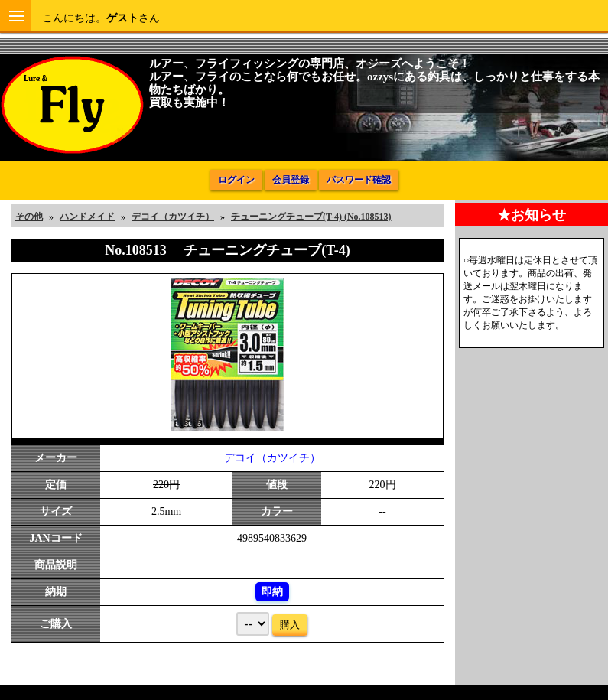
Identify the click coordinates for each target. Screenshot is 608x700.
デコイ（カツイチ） (272, 458)
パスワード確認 (359, 180)
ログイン (236, 180)
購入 (290, 625)
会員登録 (291, 180)
